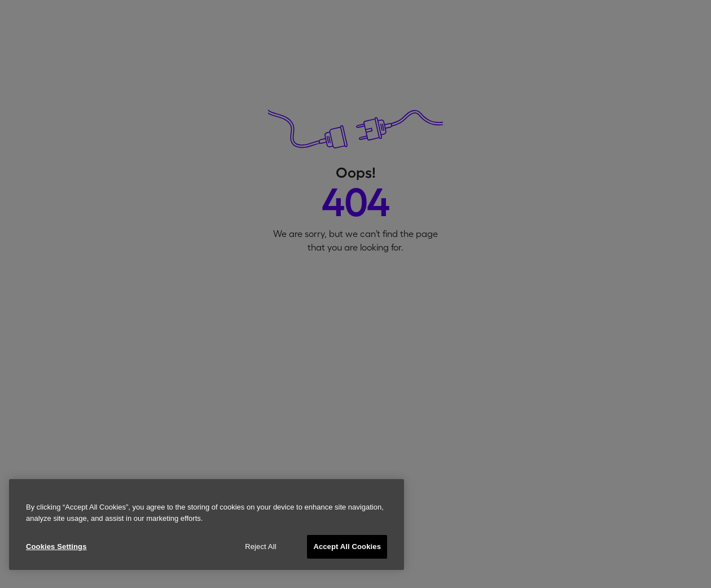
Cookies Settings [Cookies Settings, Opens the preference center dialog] (56, 547)
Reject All (261, 547)
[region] (207, 525)
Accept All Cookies (347, 547)
